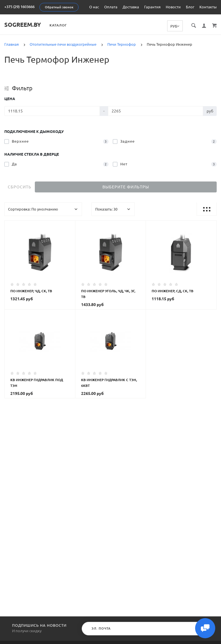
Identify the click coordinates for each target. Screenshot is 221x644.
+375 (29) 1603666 (19, 7)
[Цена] (52, 111)
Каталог (58, 25)
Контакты (208, 7)
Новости (173, 7)
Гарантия (152, 7)
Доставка (131, 7)
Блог (190, 7)
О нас (94, 7)
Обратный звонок (59, 7)
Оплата (111, 7)
